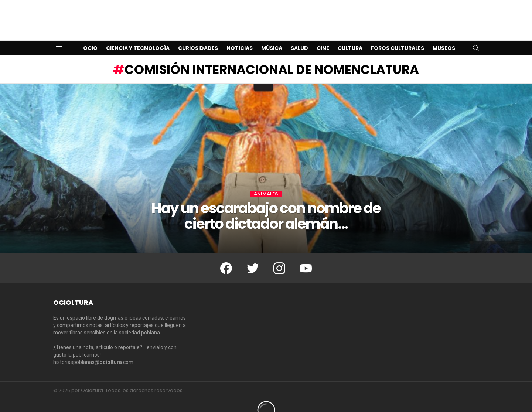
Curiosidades (198, 36)
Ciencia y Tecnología (138, 36)
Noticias (240, 36)
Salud (299, 36)
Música (272, 36)
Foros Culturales (398, 36)
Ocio (90, 36)
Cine (323, 36)
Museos (444, 36)
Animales (266, 182)
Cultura (350, 36)
